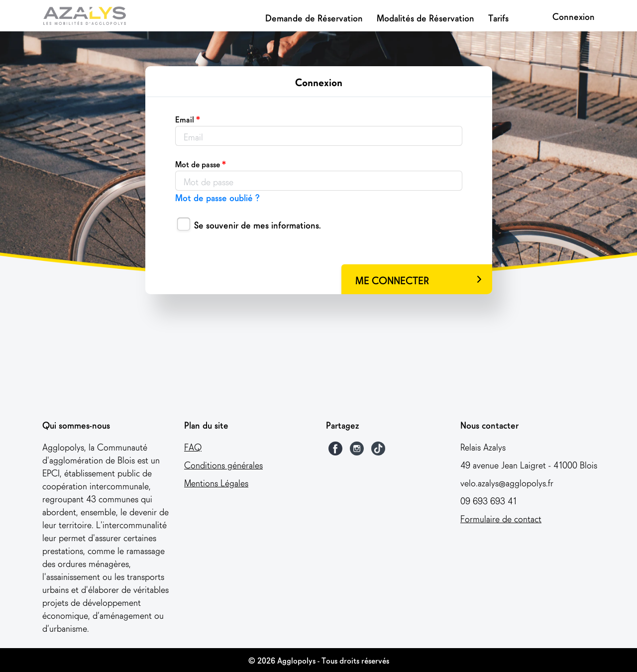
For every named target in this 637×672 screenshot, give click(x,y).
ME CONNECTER (418, 279)
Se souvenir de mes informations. (258, 224)
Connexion (574, 16)
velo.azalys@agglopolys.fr (507, 482)
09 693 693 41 (488, 500)
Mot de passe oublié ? (217, 197)
